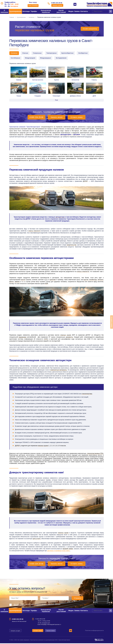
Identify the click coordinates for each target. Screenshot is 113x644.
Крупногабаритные (70, 53)
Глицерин (38, 97)
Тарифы (34, 11)
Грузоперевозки (15, 11)
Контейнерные (16, 58)
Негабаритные (86, 53)
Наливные (32, 17)
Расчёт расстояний (61, 11)
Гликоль (94, 80)
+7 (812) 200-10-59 (40, 620)
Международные (47, 58)
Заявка (77, 11)
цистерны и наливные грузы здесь (58, 551)
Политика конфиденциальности (94, 631)
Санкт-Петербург (32, 5)
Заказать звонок (57, 6)
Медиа (71, 11)
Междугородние (31, 58)
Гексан (19, 97)
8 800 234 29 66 (57, 3)
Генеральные (38, 53)
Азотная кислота (38, 80)
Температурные (53, 53)
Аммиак (19, 80)
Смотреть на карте (16, 631)
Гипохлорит (56, 97)
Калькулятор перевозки (46, 11)
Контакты (84, 11)
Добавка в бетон (75, 97)
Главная (12, 17)
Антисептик (75, 80)
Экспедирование (63, 58)
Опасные (26, 53)
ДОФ (94, 97)
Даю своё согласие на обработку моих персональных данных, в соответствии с (37, 606)
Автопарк (26, 11)
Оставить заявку (77, 118)
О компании (4, 11)
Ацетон (57, 80)
